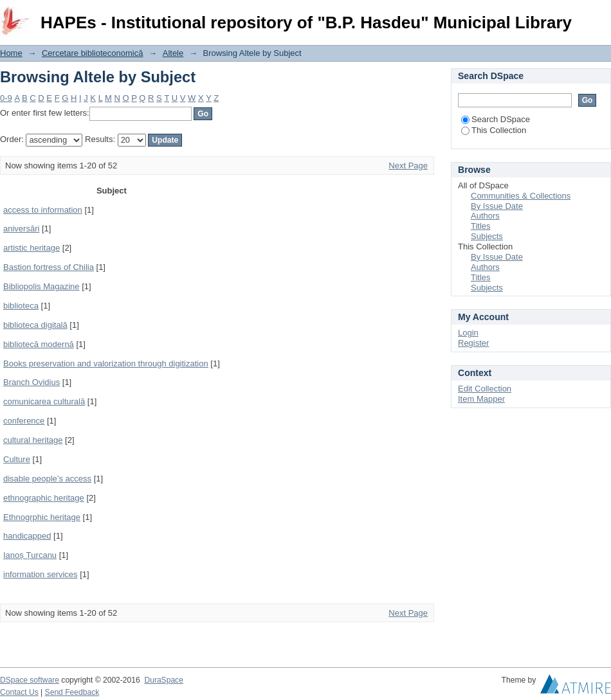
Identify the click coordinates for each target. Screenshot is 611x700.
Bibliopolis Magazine (41, 286)
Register (473, 343)
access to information (43, 210)
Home (11, 53)
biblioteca (21, 306)
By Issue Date (497, 206)
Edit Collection (485, 389)
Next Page (408, 166)
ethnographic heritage (44, 498)
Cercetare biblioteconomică (93, 53)
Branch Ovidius (32, 382)
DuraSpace (163, 680)
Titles (481, 226)
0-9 (6, 98)
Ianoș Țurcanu (30, 555)
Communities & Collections (521, 196)
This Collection (494, 130)
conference (24, 421)
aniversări (21, 229)
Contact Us (19, 692)
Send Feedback (72, 692)
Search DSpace (496, 119)
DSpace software (30, 680)
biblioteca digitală (35, 325)
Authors (485, 216)
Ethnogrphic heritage (42, 517)
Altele (173, 53)
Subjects (487, 236)
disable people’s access (47, 479)
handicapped (27, 536)
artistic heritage (32, 248)
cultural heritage (33, 440)
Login (601, 16)
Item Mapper (481, 399)
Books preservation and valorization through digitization (106, 363)
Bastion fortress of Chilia (49, 267)
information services (41, 574)
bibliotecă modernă (39, 344)
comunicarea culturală (44, 401)
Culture (17, 459)
